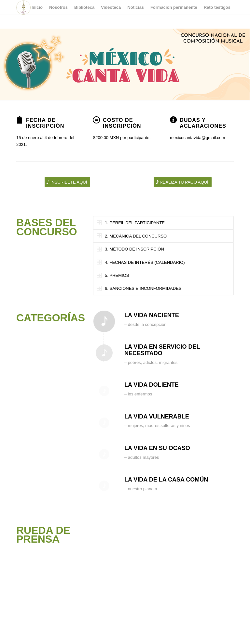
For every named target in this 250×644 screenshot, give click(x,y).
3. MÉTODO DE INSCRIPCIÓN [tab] (130, 249)
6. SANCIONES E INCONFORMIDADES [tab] (139, 288)
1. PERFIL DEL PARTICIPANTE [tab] (131, 223)
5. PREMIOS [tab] (113, 275)
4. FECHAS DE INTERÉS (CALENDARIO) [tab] (141, 262)
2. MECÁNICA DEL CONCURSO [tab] (132, 236)
